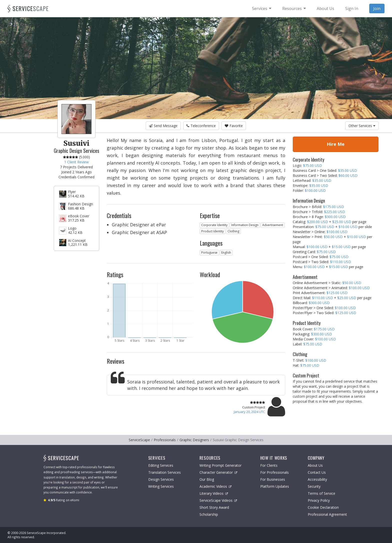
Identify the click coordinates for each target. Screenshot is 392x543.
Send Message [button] (163, 126)
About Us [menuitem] (325, 9)
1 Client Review (76, 162)
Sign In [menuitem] (352, 9)
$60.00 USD (348, 175)
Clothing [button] (233, 231)
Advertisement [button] (273, 225)
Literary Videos (214, 493)
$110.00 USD (340, 262)
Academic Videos (215, 486)
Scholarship (209, 514)
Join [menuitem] (377, 9)
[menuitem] (262, 9)
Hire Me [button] (336, 144)
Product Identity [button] (212, 231)
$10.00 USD (348, 227)
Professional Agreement (327, 514)
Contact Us (317, 472)
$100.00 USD (315, 190)
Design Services (161, 479)
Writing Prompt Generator (220, 465)
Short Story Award (214, 507)
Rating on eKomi (64, 500)
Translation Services (164, 472)
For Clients (269, 465)
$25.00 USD (342, 222)
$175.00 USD (333, 207)
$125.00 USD (337, 293)
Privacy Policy (319, 500)
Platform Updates (275, 486)
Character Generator (218, 472)
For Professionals (274, 472)
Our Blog (207, 479)
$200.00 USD (317, 222)
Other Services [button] (362, 126)
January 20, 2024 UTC (249, 412)
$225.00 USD (334, 212)
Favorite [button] (234, 126)
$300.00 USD (335, 217)
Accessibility (317, 479)
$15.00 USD (341, 247)
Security (314, 486)
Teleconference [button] (201, 126)
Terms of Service (321, 493)
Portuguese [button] (209, 252)
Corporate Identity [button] (214, 225)
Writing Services (161, 486)
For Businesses (273, 479)
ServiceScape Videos (218, 500)
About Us (315, 465)
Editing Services (161, 465)
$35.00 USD (347, 170)
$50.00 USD (333, 237)
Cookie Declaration (323, 507)
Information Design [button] (245, 225)
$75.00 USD (312, 165)
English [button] (226, 252)
